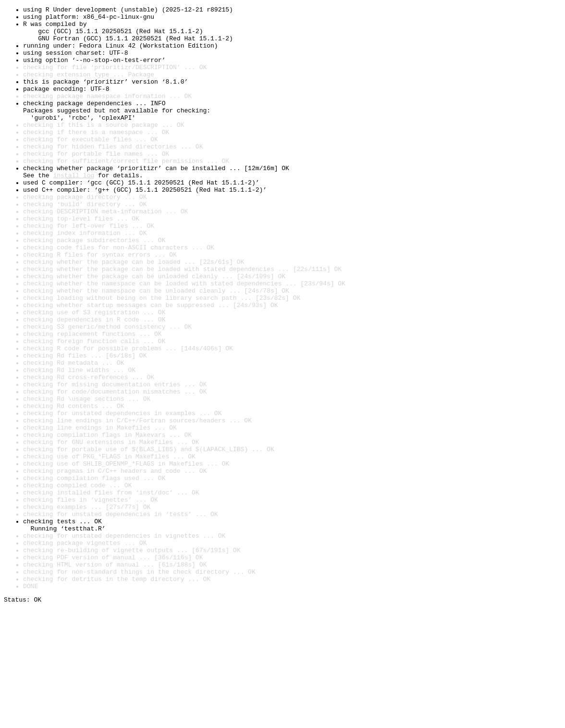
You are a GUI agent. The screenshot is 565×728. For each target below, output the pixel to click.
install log (74, 210)
